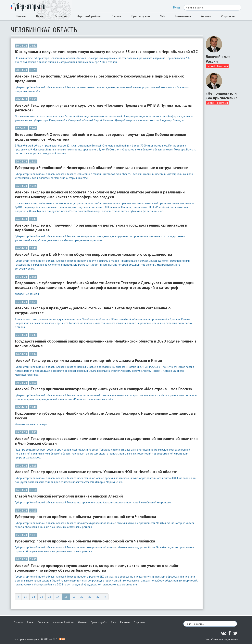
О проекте (228, 16)
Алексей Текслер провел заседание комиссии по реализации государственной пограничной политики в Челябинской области (106, 441)
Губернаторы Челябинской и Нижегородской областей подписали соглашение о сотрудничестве (101, 168)
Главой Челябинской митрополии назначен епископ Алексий (69, 496)
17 (58, 597)
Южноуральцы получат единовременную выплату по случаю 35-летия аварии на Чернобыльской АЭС (106, 52)
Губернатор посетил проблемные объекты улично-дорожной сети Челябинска (86, 517)
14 (33, 597)
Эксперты (61, 16)
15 (42, 597)
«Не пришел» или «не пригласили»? (221, 96)
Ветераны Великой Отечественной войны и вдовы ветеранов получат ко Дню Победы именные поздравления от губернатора (101, 137)
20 (82, 597)
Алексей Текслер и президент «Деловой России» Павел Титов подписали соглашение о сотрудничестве (93, 310)
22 (98, 597)
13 (25, 597)
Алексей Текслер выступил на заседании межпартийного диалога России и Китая (89, 360)
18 (66, 597)
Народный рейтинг (89, 16)
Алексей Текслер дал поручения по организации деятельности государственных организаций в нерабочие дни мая (101, 228)
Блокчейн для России (218, 59)
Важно (40, 16)
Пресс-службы (141, 16)
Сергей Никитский (217, 66)
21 (90, 597)
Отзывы (117, 16)
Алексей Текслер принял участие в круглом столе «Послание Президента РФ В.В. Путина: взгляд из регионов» (103, 108)
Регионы (206, 16)
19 (74, 597)
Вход (177, 7)
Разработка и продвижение (221, 639)
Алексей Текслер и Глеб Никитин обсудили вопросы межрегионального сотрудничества (94, 254)
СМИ (163, 16)
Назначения (183, 16)
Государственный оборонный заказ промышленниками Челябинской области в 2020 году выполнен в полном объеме (106, 343)
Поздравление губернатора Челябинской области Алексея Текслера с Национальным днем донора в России (105, 416)
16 (50, 597)
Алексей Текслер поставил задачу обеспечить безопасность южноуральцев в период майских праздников (99, 78)
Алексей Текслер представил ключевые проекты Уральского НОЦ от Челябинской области (96, 472)
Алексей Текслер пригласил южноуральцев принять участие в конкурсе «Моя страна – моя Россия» (104, 389)
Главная (21, 16)
